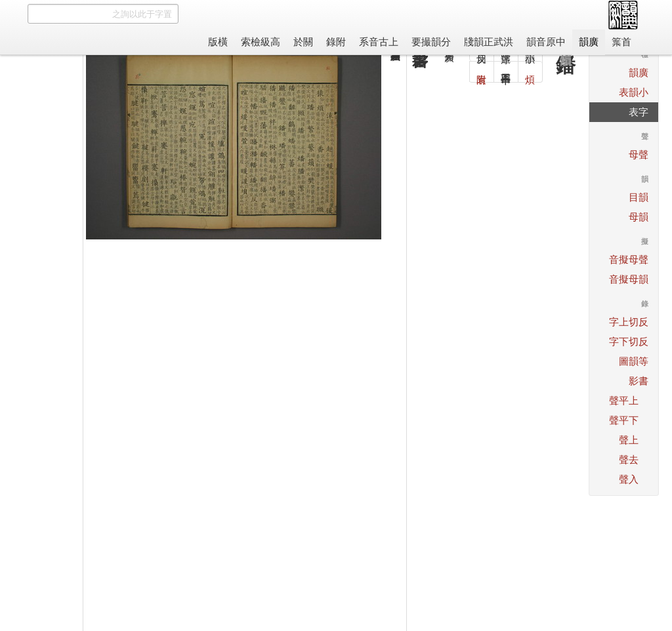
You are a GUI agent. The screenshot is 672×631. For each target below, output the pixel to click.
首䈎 (621, 42)
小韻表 (634, 92)
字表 (639, 112)
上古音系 (379, 42)
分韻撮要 (431, 42)
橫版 (218, 42)
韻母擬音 (629, 279)
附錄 (336, 42)
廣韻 (589, 42)
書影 (639, 381)
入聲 (629, 479)
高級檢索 (261, 42)
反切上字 (629, 322)
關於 (303, 42)
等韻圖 (634, 361)
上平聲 (624, 400)
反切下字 (629, 341)
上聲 (629, 440)
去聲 (629, 459)
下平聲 (624, 420)
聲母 (639, 154)
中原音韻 (546, 42)
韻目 (639, 197)
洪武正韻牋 (489, 42)
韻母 (639, 217)
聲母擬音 (629, 259)
